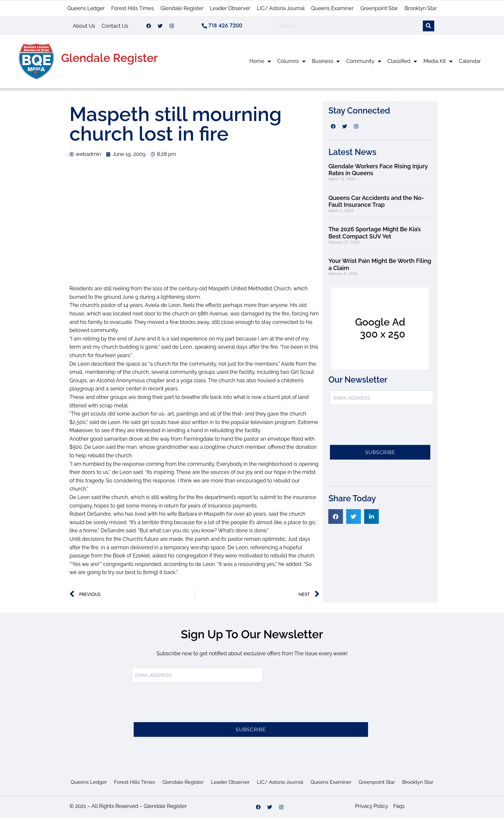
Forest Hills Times (133, 8)
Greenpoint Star (379, 8)
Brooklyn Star (421, 8)
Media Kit (438, 64)
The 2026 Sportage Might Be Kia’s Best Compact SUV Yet (374, 235)
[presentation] (379, 431)
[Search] (429, 27)
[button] (336, 519)
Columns (291, 64)
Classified (402, 64)
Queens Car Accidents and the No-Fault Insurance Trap (376, 204)
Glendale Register (182, 8)
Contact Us (115, 27)
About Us (84, 27)
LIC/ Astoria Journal (281, 8)
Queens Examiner (332, 8)
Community (363, 64)
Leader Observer (230, 8)
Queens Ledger (86, 8)
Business (326, 64)
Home (260, 64)
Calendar (470, 63)
